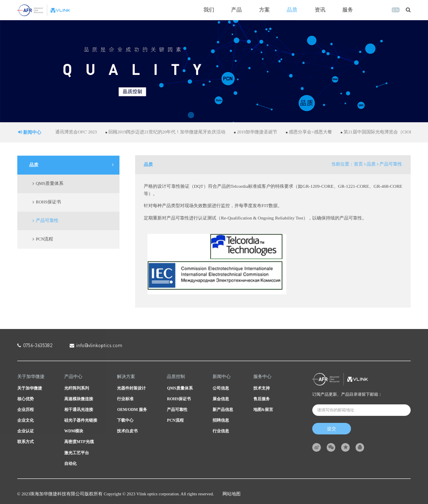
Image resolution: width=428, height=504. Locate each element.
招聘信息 (221, 420)
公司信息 (221, 388)
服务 (348, 10)
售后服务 (262, 399)
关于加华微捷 (30, 388)
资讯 (320, 10)
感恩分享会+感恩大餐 (317, 132)
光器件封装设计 (131, 388)
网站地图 (232, 494)
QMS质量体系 (50, 183)
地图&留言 (263, 409)
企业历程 (26, 409)
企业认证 (26, 431)
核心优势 (26, 399)
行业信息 (221, 431)
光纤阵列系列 (77, 388)
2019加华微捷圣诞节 (264, 132)
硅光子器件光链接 (81, 420)
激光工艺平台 (77, 453)
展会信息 (221, 399)
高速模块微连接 (79, 399)
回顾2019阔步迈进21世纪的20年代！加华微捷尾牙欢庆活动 (174, 132)
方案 (264, 10)
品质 (292, 10)
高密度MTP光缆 (79, 442)
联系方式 (26, 442)
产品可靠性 (47, 220)
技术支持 (262, 388)
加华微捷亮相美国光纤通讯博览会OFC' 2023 (60, 132)
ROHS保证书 (48, 202)
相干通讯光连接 (79, 409)
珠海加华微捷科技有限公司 (57, 494)
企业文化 (26, 420)
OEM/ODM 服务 (132, 409)
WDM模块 (74, 431)
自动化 (70, 463)
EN (396, 10)
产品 (236, 10)
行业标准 (125, 399)
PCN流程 (44, 239)
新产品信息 (223, 409)
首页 (358, 164)
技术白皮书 (127, 431)
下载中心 (125, 420)
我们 (209, 10)
